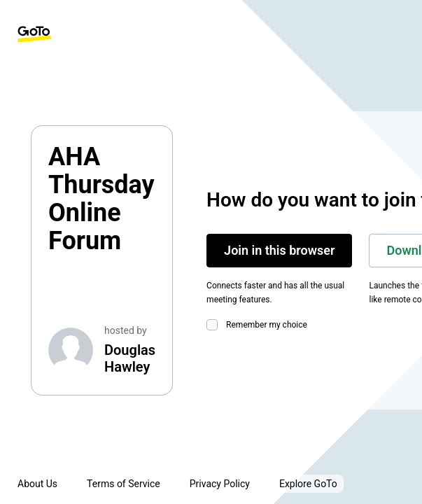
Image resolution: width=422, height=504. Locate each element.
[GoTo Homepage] (34, 34)
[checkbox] (215, 325)
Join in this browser (279, 250)
